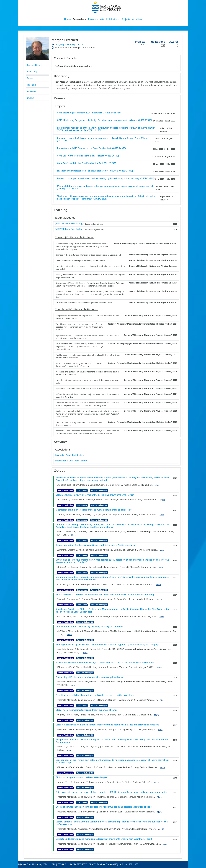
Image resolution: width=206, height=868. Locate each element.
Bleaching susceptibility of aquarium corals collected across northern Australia (95, 695)
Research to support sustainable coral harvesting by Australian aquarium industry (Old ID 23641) (106, 178)
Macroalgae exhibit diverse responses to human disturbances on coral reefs (94, 510)
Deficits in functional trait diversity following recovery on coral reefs (90, 627)
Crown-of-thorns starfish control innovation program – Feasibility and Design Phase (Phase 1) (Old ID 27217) (104, 139)
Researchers (79, 19)
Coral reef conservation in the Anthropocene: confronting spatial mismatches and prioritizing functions (107, 725)
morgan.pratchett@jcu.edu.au (70, 44)
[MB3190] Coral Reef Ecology (69, 223)
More (157, 485)
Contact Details (34, 65)
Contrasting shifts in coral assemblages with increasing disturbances (90, 677)
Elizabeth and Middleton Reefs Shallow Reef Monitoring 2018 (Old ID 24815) (95, 171)
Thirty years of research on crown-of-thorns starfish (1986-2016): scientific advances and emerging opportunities (112, 792)
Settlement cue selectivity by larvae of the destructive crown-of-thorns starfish (95, 495)
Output (31, 98)
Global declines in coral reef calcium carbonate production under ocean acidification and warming (105, 594)
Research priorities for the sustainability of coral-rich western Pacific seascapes (95, 545)
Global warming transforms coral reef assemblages (81, 777)
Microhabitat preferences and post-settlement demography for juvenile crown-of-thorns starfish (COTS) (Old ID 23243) (105, 187)
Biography (32, 72)
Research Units (96, 19)
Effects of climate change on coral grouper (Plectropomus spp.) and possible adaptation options (104, 807)
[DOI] (65, 535)
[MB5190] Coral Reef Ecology (69, 229)
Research (32, 78)
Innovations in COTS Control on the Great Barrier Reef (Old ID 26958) (91, 148)
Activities (137, 19)
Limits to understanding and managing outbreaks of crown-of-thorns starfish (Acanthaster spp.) (104, 839)
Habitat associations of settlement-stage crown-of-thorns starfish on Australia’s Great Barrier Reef (105, 662)
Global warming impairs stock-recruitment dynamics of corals (87, 710)
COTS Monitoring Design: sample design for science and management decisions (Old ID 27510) (105, 120)
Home (68, 19)
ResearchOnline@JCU (99, 490)
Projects (126, 19)
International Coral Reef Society (71, 461)
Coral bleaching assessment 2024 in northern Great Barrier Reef (89, 113)
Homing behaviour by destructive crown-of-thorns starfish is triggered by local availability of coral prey (107, 644)
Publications (113, 19)
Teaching (31, 85)
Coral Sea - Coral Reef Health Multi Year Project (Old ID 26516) (88, 156)
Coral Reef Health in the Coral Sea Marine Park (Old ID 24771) (88, 163)
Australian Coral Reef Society (69, 455)
